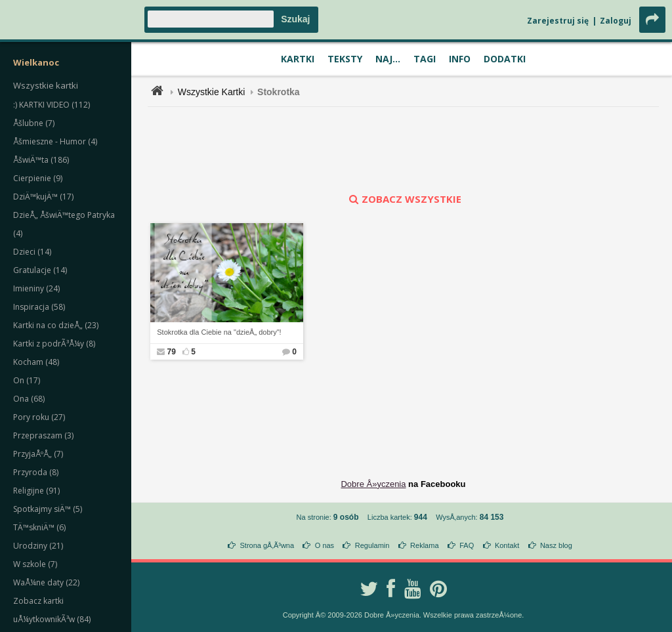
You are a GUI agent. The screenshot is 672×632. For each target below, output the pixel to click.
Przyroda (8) (36, 472)
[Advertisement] (404, 150)
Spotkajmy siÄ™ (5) (48, 509)
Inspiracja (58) (39, 307)
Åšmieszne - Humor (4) (55, 141)
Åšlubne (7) (34, 123)
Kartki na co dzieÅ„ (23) (56, 325)
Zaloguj (616, 21)
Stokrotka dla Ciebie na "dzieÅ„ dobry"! (219, 332)
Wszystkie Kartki (212, 92)
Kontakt (507, 545)
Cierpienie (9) (38, 178)
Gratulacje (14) (40, 270)
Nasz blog (556, 545)
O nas (325, 545)
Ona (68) (29, 399)
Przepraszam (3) (43, 435)
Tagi (425, 59)
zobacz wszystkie (404, 199)
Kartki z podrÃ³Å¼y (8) (54, 344)
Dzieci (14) (32, 252)
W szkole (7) (35, 564)
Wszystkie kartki (46, 85)
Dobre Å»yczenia (373, 484)
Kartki (298, 59)
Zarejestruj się (558, 21)
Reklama (424, 545)
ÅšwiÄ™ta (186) (41, 160)
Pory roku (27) (39, 417)
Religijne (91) (36, 491)
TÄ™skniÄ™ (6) (39, 527)
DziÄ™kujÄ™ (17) (43, 197)
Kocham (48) (36, 362)
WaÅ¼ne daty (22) (46, 582)
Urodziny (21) (38, 546)
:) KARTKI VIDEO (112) (52, 105)
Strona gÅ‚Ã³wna (267, 545)
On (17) (27, 380)
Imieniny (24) (36, 288)
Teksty (345, 59)
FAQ (467, 545)
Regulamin (372, 545)
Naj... (388, 59)
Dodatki (505, 59)
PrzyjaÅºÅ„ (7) (38, 454)
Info (460, 59)
